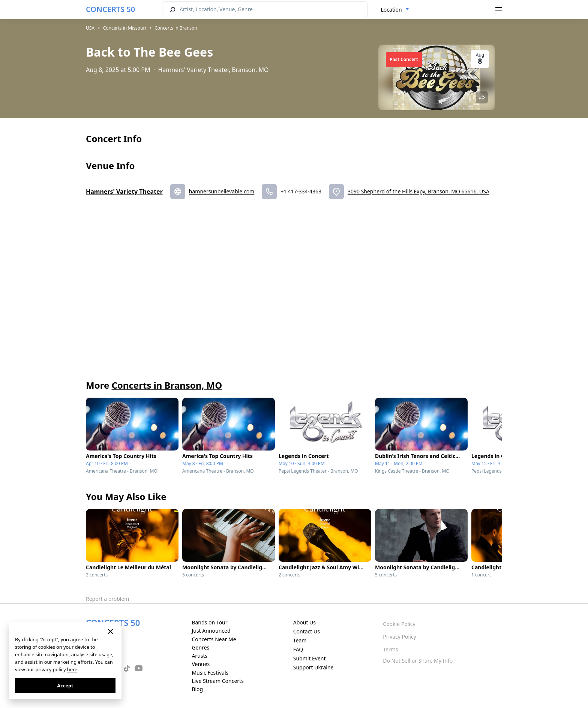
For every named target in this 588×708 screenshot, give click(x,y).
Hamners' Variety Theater (124, 192)
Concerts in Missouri (125, 28)
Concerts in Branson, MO (167, 385)
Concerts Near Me (214, 639)
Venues (201, 664)
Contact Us (307, 631)
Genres (200, 647)
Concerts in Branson (176, 28)
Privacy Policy (399, 637)
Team (300, 640)
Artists (199, 656)
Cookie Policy (399, 624)
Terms (390, 649)
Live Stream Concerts (217, 681)
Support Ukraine (313, 667)
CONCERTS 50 (110, 9)
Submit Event (310, 658)
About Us (304, 622)
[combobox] (395, 10)
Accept (65, 686)
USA (90, 28)
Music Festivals (210, 673)
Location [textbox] (391, 10)
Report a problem (107, 599)
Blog (197, 689)
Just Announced (211, 631)
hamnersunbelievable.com (222, 191)
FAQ (298, 649)
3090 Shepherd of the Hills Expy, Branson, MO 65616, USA (418, 191)
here (72, 669)
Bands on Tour (209, 622)
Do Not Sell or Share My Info (418, 661)
